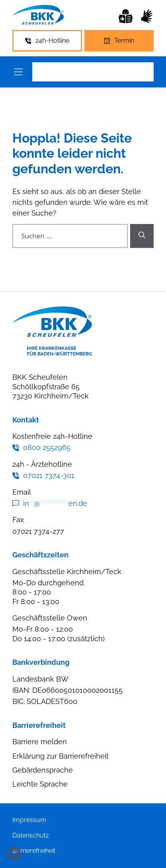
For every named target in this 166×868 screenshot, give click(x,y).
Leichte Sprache (40, 784)
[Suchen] (142, 236)
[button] (14, 854)
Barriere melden (40, 742)
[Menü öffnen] (18, 72)
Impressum (29, 820)
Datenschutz (31, 835)
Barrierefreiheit (34, 851)
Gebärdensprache (43, 770)
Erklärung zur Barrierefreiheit (61, 756)
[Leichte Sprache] (126, 16)
